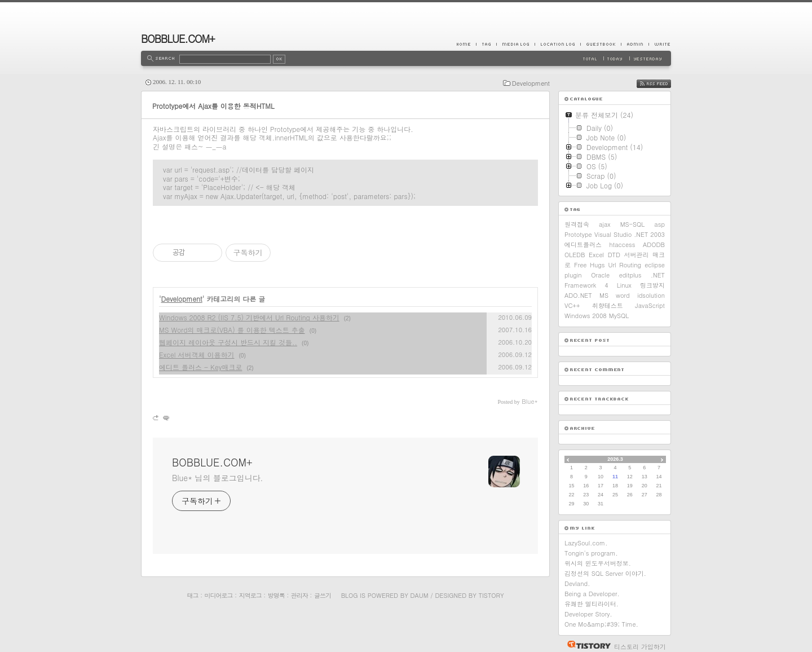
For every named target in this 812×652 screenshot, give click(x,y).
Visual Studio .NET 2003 (630, 234)
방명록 (276, 595)
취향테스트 (608, 305)
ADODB (654, 244)
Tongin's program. (591, 553)
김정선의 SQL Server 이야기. (605, 573)
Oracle (600, 275)
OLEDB (575, 255)
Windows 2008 (586, 316)
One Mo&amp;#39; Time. (601, 624)
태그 (192, 595)
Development (531, 83)
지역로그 (250, 595)
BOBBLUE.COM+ (178, 39)
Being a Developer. (592, 594)
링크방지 (652, 285)
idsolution (651, 295)
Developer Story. (588, 614)
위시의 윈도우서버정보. (598, 563)
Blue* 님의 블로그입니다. (218, 478)
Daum (420, 595)
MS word (615, 295)
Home (466, 44)
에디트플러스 (583, 244)
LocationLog (557, 44)
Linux (624, 285)
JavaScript (650, 305)
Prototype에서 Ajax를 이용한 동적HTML (213, 106)
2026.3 (615, 459)
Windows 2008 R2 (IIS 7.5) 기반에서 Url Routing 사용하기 (249, 317)
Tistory (491, 595)
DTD (614, 255)
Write (660, 44)
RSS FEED (662, 84)
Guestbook (601, 44)
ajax (605, 224)
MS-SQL (633, 224)
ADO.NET (578, 295)
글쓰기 (323, 595)
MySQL (619, 316)
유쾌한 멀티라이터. (592, 604)
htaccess (623, 244)
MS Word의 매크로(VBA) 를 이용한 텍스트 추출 (232, 330)
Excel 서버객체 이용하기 (197, 354)
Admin (635, 44)
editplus (630, 275)
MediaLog (515, 44)
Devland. (577, 583)
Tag (486, 44)
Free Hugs (589, 265)
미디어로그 (219, 595)
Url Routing (625, 265)
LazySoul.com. (586, 543)
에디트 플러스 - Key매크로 (200, 367)
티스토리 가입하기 (640, 647)
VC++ (572, 305)
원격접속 (577, 224)
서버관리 (637, 255)
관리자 (299, 595)
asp (659, 224)
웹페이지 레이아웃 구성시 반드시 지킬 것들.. (228, 342)
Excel (596, 255)
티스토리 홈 (586, 645)
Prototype (578, 234)
